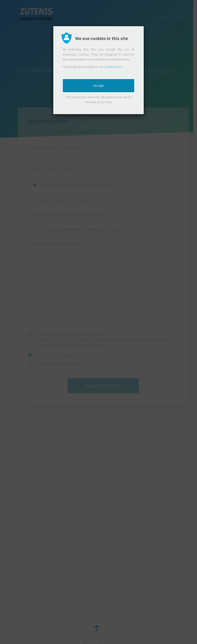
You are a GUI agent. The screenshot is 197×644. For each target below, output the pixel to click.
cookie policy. (114, 67)
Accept (99, 86)
